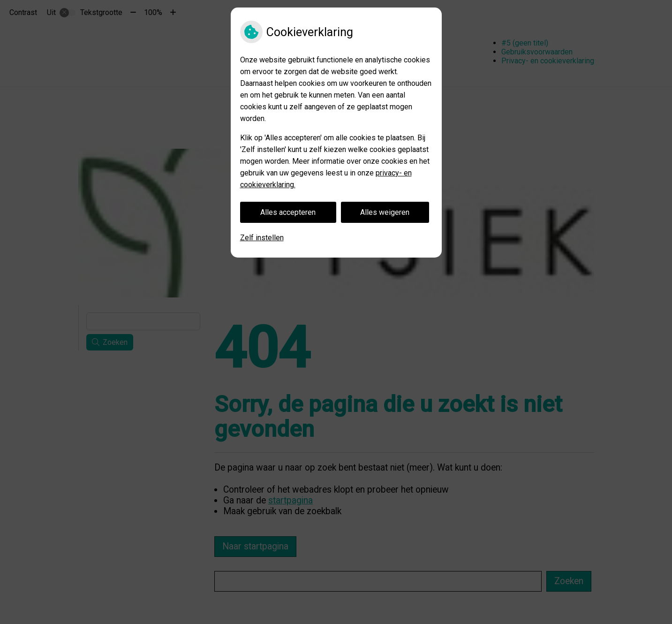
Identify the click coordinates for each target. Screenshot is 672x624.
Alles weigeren (385, 212)
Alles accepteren (288, 212)
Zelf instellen (262, 238)
